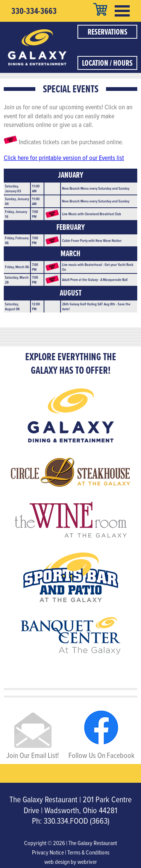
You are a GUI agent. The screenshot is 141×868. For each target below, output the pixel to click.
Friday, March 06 (17, 267)
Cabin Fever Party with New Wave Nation (92, 240)
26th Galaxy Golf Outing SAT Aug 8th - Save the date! (96, 306)
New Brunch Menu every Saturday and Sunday (96, 188)
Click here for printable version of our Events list (64, 158)
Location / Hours (107, 63)
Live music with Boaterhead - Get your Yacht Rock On (98, 267)
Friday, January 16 (16, 214)
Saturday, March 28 (17, 280)
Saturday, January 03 (13, 188)
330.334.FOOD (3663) (77, 820)
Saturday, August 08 (12, 306)
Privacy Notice (48, 852)
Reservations (108, 32)
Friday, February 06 (17, 240)
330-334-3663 (34, 11)
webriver (87, 862)
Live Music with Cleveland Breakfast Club (92, 214)
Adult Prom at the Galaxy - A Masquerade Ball (95, 279)
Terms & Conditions (88, 852)
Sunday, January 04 (17, 201)
